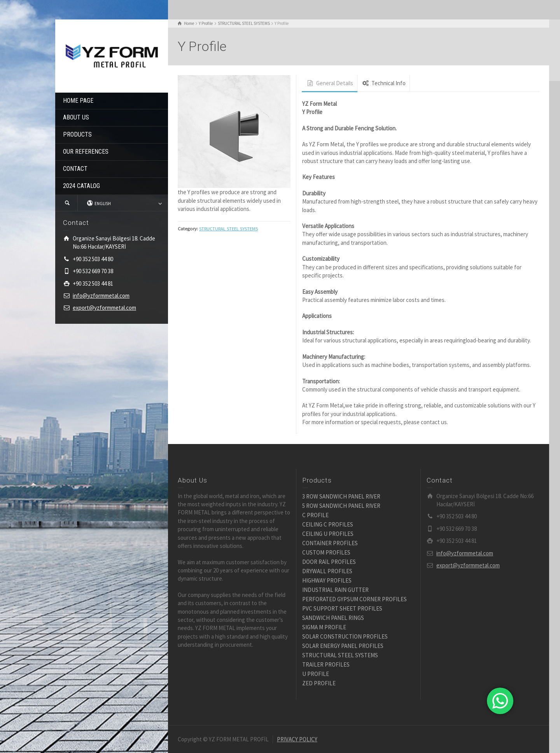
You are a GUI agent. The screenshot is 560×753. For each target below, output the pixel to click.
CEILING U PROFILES (328, 534)
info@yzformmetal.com (101, 296)
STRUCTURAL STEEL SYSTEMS (228, 229)
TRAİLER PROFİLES (326, 664)
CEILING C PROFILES (328, 524)
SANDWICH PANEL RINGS (333, 618)
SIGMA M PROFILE (324, 627)
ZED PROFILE (319, 683)
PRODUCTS (77, 134)
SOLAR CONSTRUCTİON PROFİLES (345, 636)
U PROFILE (316, 674)
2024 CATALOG (81, 186)
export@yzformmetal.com (104, 308)
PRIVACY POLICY (297, 739)
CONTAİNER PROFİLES (330, 543)
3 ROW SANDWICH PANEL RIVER (341, 496)
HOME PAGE (78, 101)
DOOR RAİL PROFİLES (329, 562)
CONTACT (75, 169)
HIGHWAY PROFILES (327, 580)
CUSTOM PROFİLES (326, 552)
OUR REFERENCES (86, 152)
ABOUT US (76, 117)
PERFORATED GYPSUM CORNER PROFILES (354, 599)
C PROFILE (315, 515)
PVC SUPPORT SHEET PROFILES (342, 608)
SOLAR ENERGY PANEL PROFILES (343, 646)
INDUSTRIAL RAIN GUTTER (335, 590)
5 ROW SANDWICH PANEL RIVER (341, 506)
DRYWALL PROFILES (327, 571)
